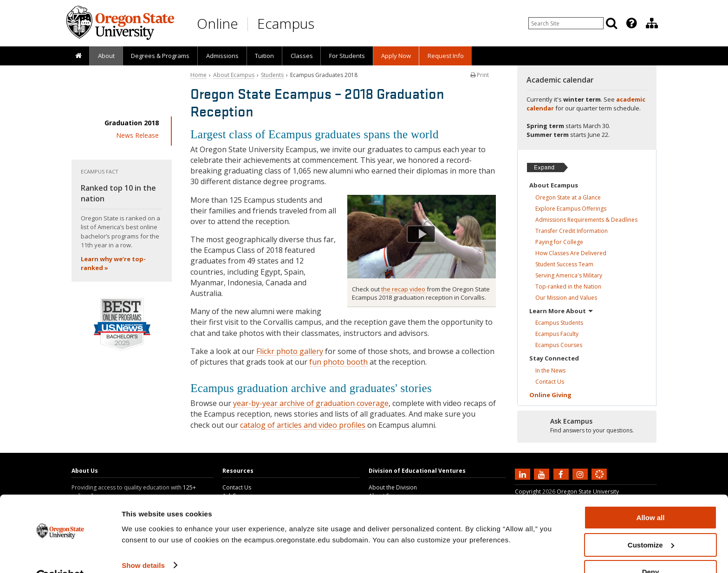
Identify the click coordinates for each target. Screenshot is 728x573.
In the (550, 370)
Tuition (264, 56)
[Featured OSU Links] (631, 23)
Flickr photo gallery (290, 351)
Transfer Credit (572, 231)
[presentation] (631, 23)
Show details (143, 543)
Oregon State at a (568, 197)
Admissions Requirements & (586, 220)
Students (272, 75)
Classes (302, 56)
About (106, 56)
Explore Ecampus (571, 209)
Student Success (564, 264)
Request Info (446, 56)
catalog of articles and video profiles (303, 425)
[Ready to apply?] (587, 426)
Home (198, 75)
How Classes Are (571, 253)
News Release (137, 135)
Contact (550, 382)
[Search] (611, 23)
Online (218, 23)
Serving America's (569, 275)
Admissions (222, 56)
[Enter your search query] (566, 23)
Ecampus (286, 23)
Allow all (651, 496)
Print (480, 75)
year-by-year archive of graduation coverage (311, 403)
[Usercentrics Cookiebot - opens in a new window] (60, 555)
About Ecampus (234, 75)
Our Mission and (566, 298)
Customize (651, 523)
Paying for (559, 242)
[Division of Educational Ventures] (652, 23)
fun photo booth (338, 362)
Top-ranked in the (568, 286)
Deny (651, 550)
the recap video (404, 289)
